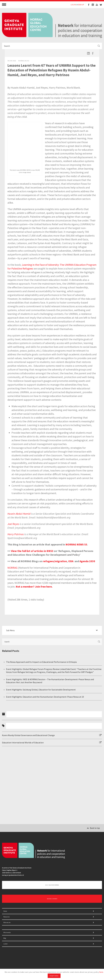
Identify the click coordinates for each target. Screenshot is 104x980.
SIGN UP (81, 5)
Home (5, 911)
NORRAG (12, 568)
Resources (6, 917)
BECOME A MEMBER (52, 899)
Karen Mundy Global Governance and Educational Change (28, 735)
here (101, 972)
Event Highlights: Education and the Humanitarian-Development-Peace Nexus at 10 (45, 697)
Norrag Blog (24, 61)
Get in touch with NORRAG (52, 885)
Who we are (7, 922)
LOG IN (73, 5)
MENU (4, 4)
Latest (5, 944)
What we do (7, 932)
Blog (5, 938)
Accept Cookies (54, 976)
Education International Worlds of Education (23, 743)
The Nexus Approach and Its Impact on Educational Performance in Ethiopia (41, 662)
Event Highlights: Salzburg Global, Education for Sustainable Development (41, 690)
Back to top (93, 828)
